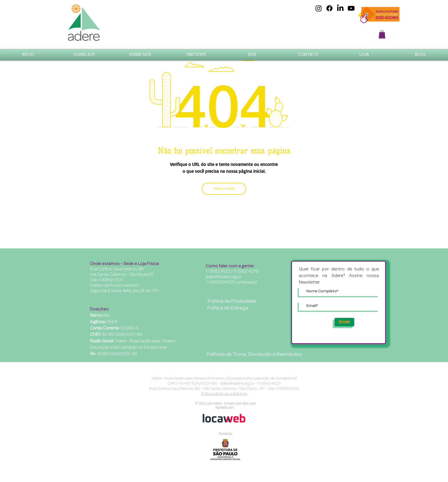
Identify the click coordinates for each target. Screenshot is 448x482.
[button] (382, 34)
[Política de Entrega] (227, 308)
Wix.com (249, 403)
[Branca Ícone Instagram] (95, 459)
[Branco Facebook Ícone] (95, 478)
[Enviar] (344, 322)
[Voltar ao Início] (224, 189)
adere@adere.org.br (224, 277)
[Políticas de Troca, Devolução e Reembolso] (254, 355)
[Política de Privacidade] (232, 302)
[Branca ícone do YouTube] (95, 469)
